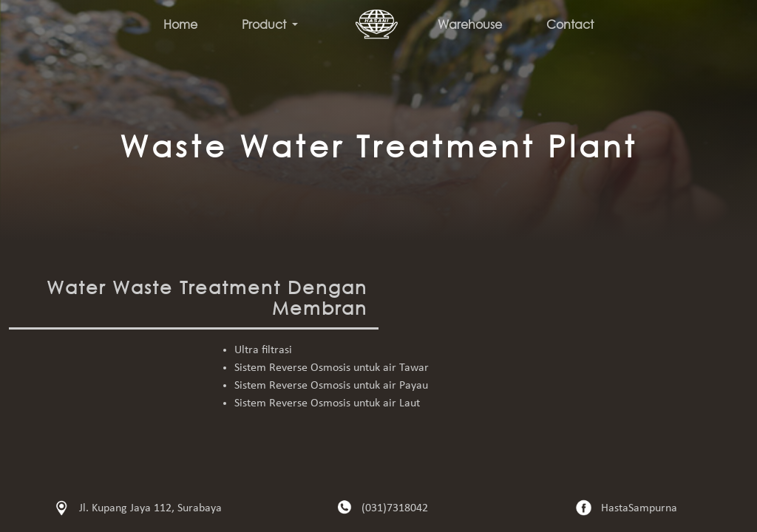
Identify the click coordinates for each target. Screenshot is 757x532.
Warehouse (470, 24)
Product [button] (265, 24)
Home (180, 24)
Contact (570, 24)
